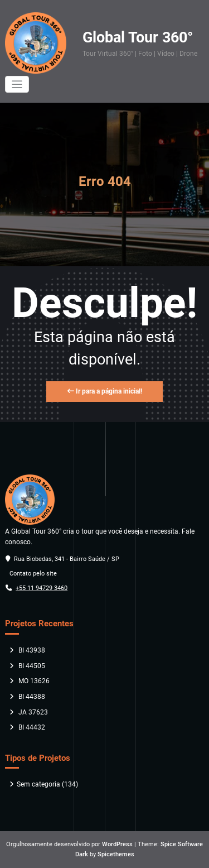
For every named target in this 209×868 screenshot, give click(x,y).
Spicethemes (116, 854)
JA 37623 (33, 712)
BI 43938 (32, 650)
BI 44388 (32, 697)
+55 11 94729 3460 (42, 588)
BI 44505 (32, 666)
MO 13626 (34, 681)
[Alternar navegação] (17, 85)
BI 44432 (32, 727)
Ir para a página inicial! (105, 391)
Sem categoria (38, 784)
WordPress (117, 844)
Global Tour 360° (138, 37)
